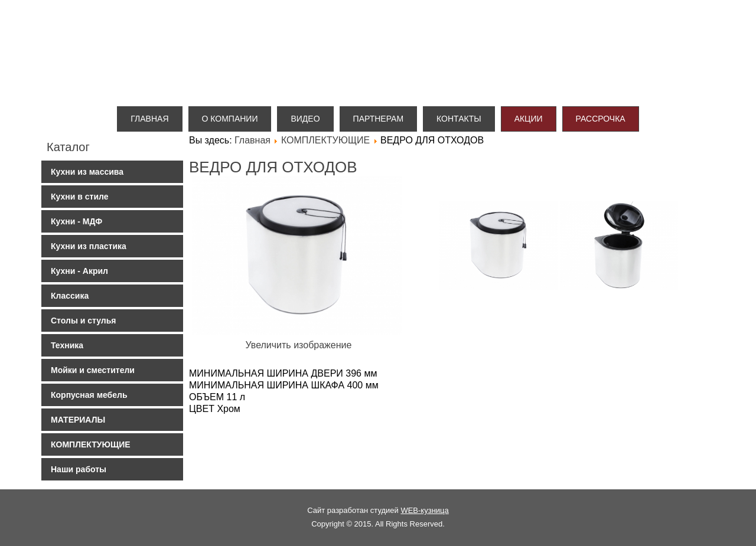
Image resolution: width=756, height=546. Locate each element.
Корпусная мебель (89, 395)
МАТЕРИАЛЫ (78, 420)
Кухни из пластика (89, 246)
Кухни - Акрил (79, 271)
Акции (529, 119)
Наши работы (79, 469)
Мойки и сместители (93, 370)
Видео (305, 119)
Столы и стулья (83, 321)
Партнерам (379, 119)
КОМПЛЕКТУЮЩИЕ (91, 444)
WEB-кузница (424, 510)
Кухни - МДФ (76, 221)
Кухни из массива (87, 172)
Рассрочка (601, 119)
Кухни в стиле (79, 197)
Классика (70, 296)
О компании (230, 119)
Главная (149, 119)
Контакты (459, 119)
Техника (67, 345)
